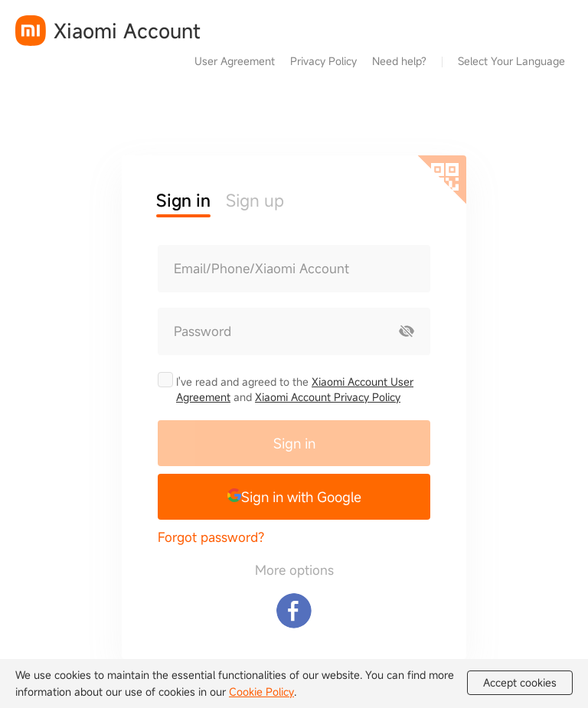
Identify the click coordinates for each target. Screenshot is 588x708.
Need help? (399, 61)
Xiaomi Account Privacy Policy (328, 397)
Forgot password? (211, 537)
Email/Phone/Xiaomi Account (261, 269)
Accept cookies (520, 683)
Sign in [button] (183, 200)
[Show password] (407, 331)
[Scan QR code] (442, 180)
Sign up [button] (255, 200)
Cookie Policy (261, 692)
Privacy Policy (323, 61)
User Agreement (235, 61)
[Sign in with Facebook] (294, 611)
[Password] (271, 331)
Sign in (294, 443)
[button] (294, 497)
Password (203, 331)
